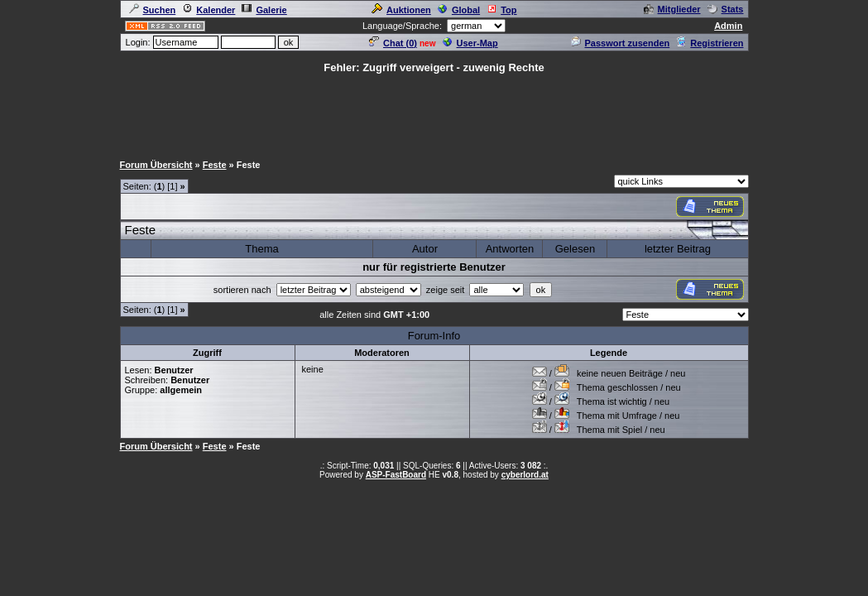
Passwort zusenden (621, 43)
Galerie (264, 10)
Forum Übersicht (156, 165)
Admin (728, 26)
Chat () (393, 43)
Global (459, 10)
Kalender (209, 10)
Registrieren (710, 43)
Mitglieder (672, 9)
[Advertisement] (434, 113)
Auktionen (401, 10)
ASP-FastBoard (396, 475)
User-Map (470, 43)
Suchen (153, 10)
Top (501, 10)
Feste (215, 165)
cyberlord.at (525, 475)
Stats (726, 9)
